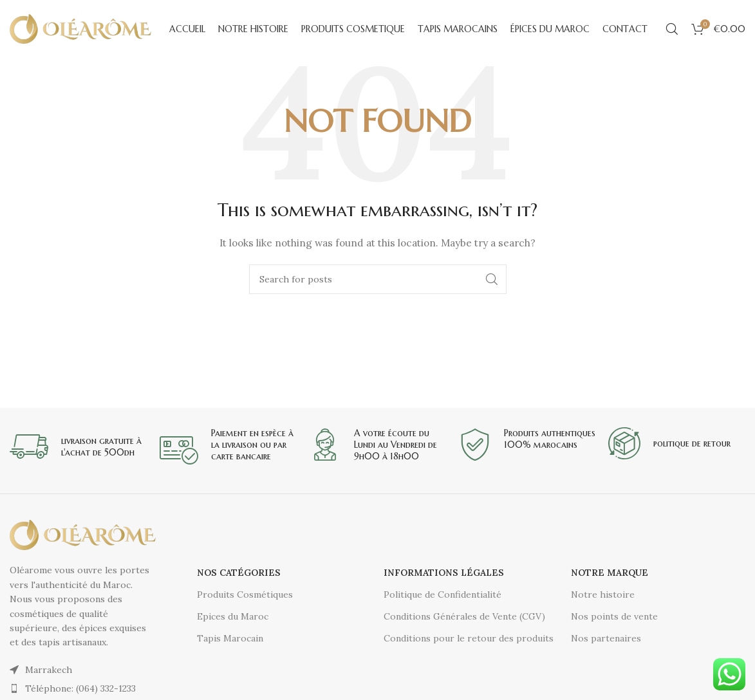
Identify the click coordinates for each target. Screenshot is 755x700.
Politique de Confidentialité (443, 594)
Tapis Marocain (230, 638)
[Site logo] (80, 28)
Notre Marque (610, 573)
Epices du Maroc (233, 616)
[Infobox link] (78, 447)
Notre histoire (603, 594)
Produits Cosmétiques (245, 594)
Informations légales (444, 573)
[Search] (672, 29)
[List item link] (83, 688)
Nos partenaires (606, 638)
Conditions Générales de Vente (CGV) (464, 616)
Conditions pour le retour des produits (469, 638)
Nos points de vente (614, 616)
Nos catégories (239, 573)
